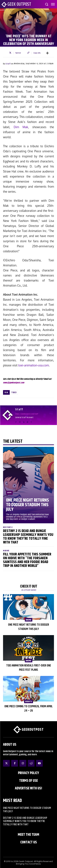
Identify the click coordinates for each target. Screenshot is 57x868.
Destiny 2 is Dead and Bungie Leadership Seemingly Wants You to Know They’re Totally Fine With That (28, 537)
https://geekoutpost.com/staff (27, 414)
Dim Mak (21, 127)
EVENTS (29, 701)
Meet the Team (28, 835)
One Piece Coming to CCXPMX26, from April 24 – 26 (28, 709)
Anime (9, 493)
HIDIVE (6, 551)
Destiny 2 (8, 527)
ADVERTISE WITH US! (28, 788)
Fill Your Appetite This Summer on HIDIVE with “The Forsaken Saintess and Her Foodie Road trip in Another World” (27, 560)
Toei (14, 392)
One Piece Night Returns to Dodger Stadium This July (28, 505)
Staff (8, 64)
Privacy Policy (28, 773)
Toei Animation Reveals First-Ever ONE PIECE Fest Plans (29, 668)
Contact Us (29, 842)
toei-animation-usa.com (34, 365)
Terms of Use (28, 781)
